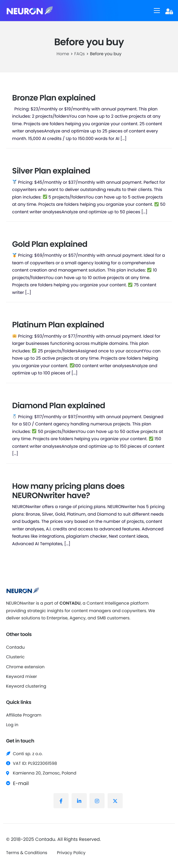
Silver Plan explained (51, 171)
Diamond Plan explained (59, 406)
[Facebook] (61, 801)
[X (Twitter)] (115, 801)
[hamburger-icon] (157, 11)
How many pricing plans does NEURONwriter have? (68, 491)
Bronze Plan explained (54, 98)
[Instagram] (97, 801)
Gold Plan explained (50, 244)
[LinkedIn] (79, 801)
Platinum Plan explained (58, 325)
